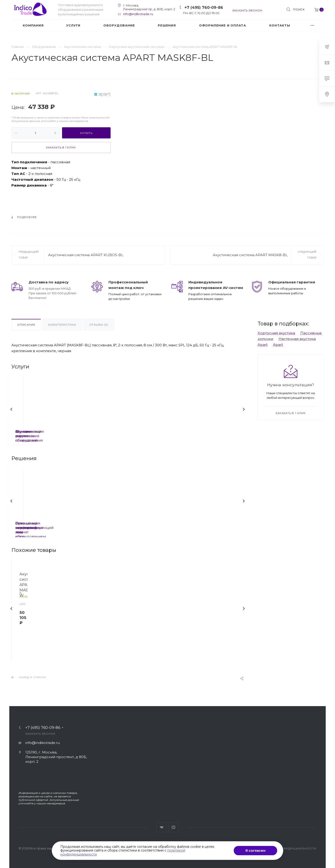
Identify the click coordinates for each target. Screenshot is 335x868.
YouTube (173, 827)
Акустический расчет (124, 431)
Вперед (244, 409)
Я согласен (255, 851)
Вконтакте (162, 827)
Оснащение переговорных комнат (46, 525)
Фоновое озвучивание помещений (201, 434)
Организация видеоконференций (201, 525)
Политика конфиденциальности (287, 848)
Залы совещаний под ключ (124, 523)
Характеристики (62, 325)
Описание (26, 325)
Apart (263, 345)
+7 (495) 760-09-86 (204, 8)
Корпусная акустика (276, 333)
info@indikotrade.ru (138, 14)
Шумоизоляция (46, 431)
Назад (11, 409)
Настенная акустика (297, 339)
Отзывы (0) (99, 325)
